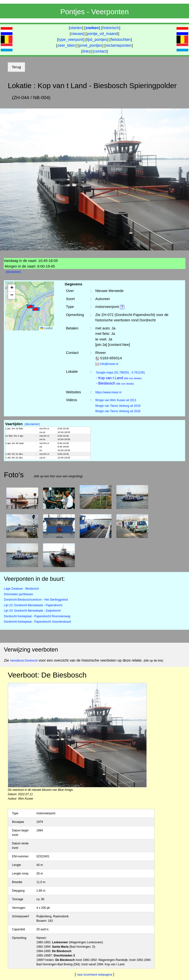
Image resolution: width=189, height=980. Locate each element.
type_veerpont (71, 40)
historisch (111, 28)
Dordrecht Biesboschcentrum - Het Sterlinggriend (36, 600)
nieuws (77, 34)
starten (76, 28)
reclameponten (119, 45)
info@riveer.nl (109, 364)
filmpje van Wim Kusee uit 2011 (116, 400)
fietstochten (121, 40)
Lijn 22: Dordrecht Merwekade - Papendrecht (33, 605)
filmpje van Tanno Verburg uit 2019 (118, 406)
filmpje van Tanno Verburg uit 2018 (118, 411)
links (86, 51)
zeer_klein (66, 45)
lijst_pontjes (97, 40)
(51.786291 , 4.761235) (121, 373)
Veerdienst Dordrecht (24, 661)
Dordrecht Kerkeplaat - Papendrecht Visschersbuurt (38, 622)
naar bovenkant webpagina (94, 975)
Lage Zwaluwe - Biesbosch (21, 589)
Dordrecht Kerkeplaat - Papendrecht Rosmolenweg (37, 616)
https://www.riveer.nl (108, 392)
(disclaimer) (13, 272)
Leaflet (47, 328)
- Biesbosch (115, 383)
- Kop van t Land (119, 378)
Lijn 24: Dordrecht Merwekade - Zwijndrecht (32, 611)
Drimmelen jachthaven (18, 594)
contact (100, 51)
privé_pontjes (90, 45)
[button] (31, 307)
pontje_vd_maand (102, 34)
